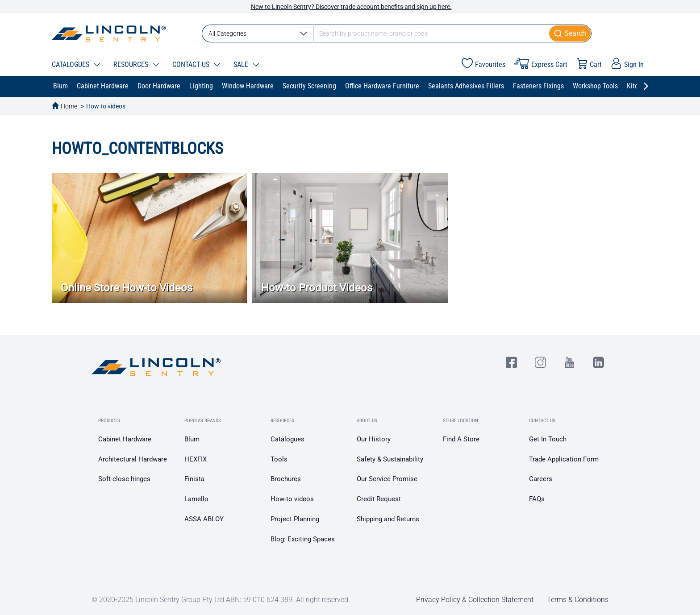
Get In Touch (548, 439)
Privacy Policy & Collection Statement (475, 600)
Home (69, 106)
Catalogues (287, 439)
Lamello (196, 499)
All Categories (258, 33)
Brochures (286, 479)
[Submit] (570, 33)
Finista (194, 479)
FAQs (537, 499)
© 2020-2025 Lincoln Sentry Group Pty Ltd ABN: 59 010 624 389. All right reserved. (221, 600)
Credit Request (379, 499)
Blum (192, 439)
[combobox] (397, 33)
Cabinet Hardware (125, 439)
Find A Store (461, 439)
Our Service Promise (387, 479)
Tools (279, 459)
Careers (541, 479)
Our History (374, 439)
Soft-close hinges (124, 479)
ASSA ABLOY (204, 519)
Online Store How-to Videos (127, 288)
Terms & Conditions (578, 600)
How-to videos (292, 499)
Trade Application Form (564, 459)
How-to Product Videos (317, 288)
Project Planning (295, 519)
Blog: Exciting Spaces (303, 539)
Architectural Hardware (133, 459)
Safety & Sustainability (390, 459)
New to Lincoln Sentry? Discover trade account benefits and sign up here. (351, 7)
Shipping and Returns (388, 519)
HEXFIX (196, 459)
